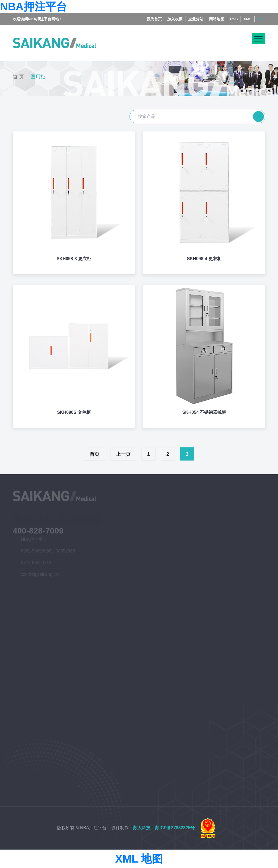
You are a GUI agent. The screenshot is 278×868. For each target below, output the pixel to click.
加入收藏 (175, 14)
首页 (94, 454)
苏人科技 (142, 828)
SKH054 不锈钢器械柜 (204, 412)
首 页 (18, 75)
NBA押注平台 (34, 7)
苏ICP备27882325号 (175, 828)
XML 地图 (139, 859)
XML (248, 14)
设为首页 (154, 14)
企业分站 (196, 14)
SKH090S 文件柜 (74, 412)
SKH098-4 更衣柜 (204, 259)
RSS (234, 14)
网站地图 (217, 14)
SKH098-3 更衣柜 (74, 259)
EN (260, 14)
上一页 (123, 454)
